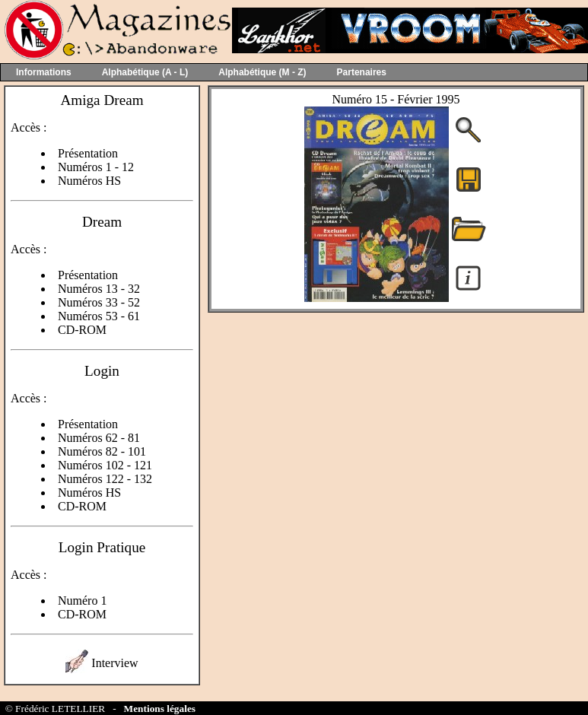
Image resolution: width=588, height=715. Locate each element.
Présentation (88, 153)
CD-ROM (82, 330)
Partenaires (362, 72)
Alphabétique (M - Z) (262, 72)
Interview (114, 663)
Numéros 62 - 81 (99, 438)
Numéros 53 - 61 (99, 316)
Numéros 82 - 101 (102, 451)
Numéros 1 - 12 (96, 167)
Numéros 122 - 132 (105, 479)
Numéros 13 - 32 (99, 289)
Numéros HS (89, 181)
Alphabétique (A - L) (145, 72)
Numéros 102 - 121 (105, 465)
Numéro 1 (82, 601)
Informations (44, 72)
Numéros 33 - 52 (99, 302)
